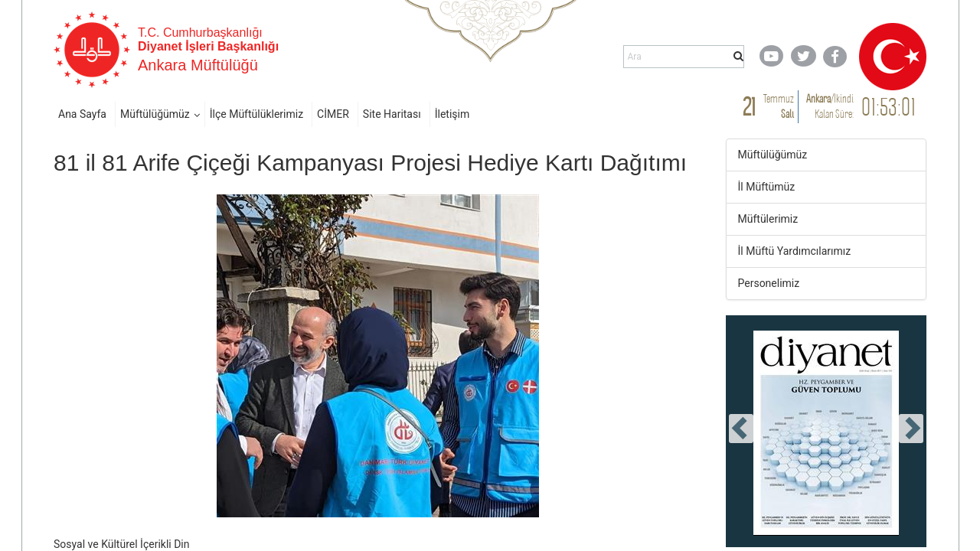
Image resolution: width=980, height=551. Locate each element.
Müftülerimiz (768, 219)
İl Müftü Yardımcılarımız (795, 251)
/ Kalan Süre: (830, 106)
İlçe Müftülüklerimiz (256, 114)
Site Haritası (392, 114)
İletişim (452, 114)
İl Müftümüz (767, 187)
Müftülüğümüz (155, 114)
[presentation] (741, 429)
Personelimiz (769, 283)
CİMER (333, 114)
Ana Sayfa (82, 114)
